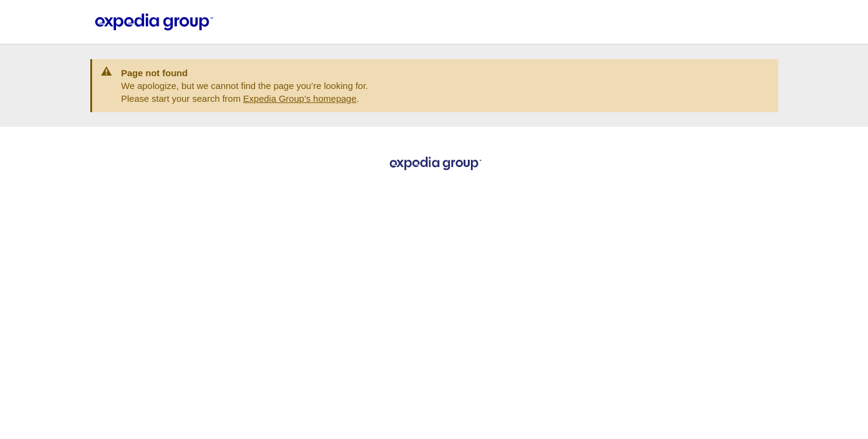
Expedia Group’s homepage (300, 98)
